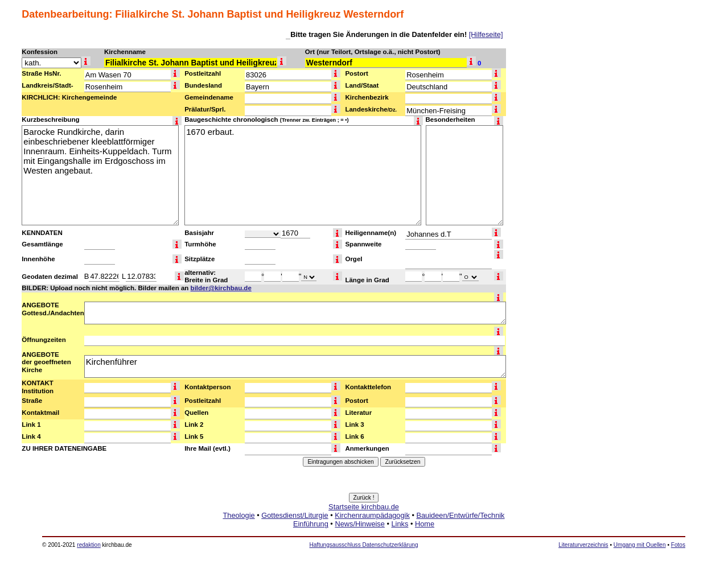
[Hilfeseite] (486, 34)
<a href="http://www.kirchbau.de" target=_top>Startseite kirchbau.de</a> (364, 528)
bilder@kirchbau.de (221, 288)
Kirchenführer (295, 366)
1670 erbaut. (303, 175)
